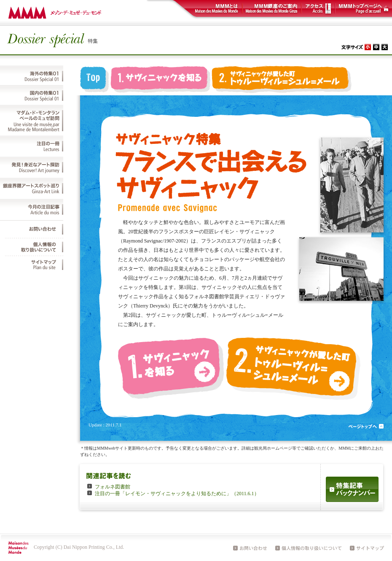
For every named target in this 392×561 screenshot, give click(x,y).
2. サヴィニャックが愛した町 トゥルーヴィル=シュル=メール (282, 81)
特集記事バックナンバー (352, 489)
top (95, 81)
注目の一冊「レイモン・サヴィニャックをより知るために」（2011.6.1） (177, 494)
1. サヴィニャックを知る (160, 81)
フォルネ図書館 (113, 487)
